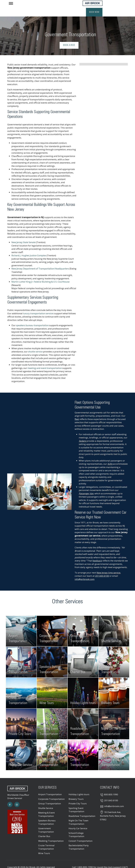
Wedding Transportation (51, 833)
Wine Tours (44, 845)
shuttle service (35, 344)
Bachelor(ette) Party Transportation (79, 839)
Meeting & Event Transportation (46, 806)
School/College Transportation (76, 827)
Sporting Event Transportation (76, 802)
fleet (77, 411)
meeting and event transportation (45, 360)
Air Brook (31, 859)
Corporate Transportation (51, 791)
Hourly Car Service (78, 821)
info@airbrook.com (84, 571)
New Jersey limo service (108, 565)
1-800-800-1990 (85, 859)
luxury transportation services (38, 306)
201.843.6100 (102, 568)
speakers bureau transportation (32, 317)
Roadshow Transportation (82, 808)
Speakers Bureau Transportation (47, 814)
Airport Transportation (50, 786)
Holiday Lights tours (79, 786)
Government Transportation (46, 822)
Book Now (120, 4)
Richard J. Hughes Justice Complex (29, 248)
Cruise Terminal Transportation (46, 839)
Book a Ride (69, 37)
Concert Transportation (80, 833)
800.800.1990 (111, 787)
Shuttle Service (46, 800)
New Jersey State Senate (23, 235)
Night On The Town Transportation (78, 814)
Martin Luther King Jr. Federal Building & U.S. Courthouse (40, 274)
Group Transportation (50, 796)
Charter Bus (44, 828)
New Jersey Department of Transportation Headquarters (40, 261)
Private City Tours (78, 796)
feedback (97, 553)
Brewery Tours (76, 791)
